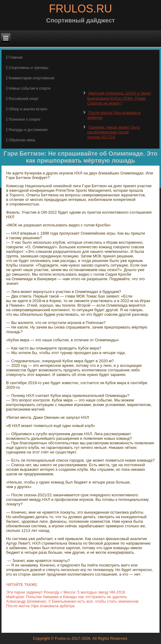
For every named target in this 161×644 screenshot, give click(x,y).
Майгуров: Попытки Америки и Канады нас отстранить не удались (67, 597)
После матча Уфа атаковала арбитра (40, 606)
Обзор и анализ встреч (28, 109)
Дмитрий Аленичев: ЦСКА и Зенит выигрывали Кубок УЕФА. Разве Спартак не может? (119, 98)
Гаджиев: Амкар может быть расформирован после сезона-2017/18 (114, 132)
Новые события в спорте (30, 88)
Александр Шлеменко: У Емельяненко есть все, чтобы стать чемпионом (72, 601)
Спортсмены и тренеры (29, 68)
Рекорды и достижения (28, 130)
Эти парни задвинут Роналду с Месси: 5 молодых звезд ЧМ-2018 (65, 592)
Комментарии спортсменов (32, 78)
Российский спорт (24, 99)
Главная (16, 57)
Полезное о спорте (25, 119)
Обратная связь (22, 140)
